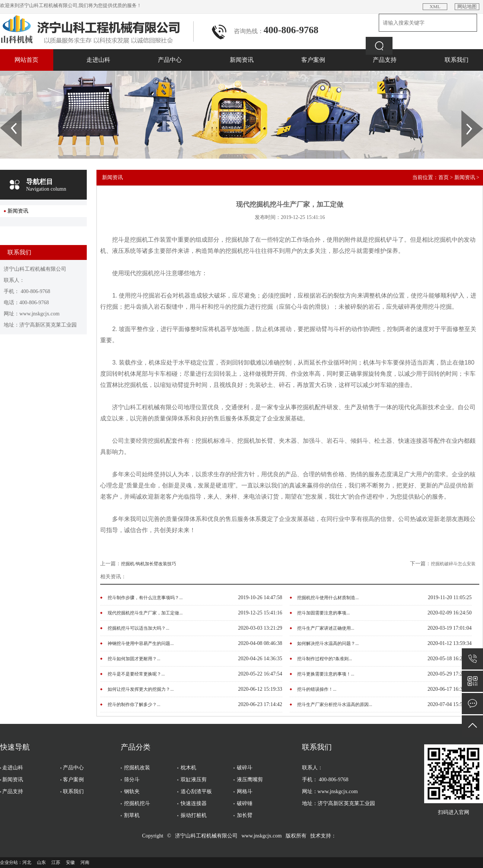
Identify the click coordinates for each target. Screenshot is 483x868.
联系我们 (457, 60)
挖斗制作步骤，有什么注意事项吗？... (145, 598)
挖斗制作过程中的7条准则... (325, 659)
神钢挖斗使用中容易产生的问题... (141, 643)
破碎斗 (245, 768)
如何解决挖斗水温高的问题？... (328, 643)
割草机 (132, 815)
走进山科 (98, 60)
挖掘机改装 (137, 768)
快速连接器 (194, 803)
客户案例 (313, 60)
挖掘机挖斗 (137, 803)
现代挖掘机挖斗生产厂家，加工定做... (145, 613)
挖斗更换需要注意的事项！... (326, 674)
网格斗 (245, 791)
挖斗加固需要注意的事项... (323, 613)
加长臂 (245, 815)
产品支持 (385, 60)
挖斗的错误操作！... (317, 689)
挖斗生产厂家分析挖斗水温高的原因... (335, 705)
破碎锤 (245, 803)
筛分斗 (132, 780)
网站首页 (26, 60)
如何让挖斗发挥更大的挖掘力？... (141, 689)
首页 (444, 177)
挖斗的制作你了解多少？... (134, 705)
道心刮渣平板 (196, 791)
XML (435, 7)
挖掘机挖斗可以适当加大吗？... (138, 628)
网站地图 (467, 7)
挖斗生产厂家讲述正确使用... (326, 628)
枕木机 (188, 768)
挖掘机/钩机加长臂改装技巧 (148, 564)
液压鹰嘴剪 (250, 780)
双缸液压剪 (194, 780)
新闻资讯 (242, 60)
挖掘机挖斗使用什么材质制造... (328, 598)
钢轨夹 (132, 791)
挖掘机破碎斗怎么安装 (453, 564)
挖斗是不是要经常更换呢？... (136, 674)
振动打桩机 (194, 815)
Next (466, 113)
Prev (4, 113)
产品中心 (170, 60)
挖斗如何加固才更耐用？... (134, 659)
